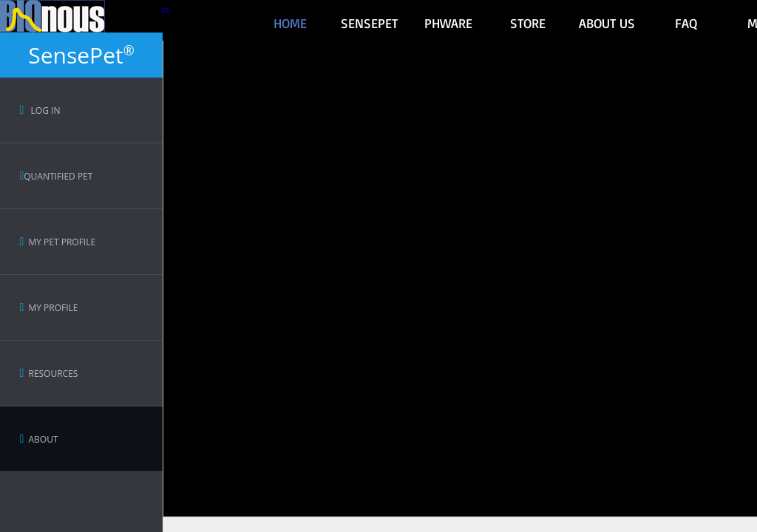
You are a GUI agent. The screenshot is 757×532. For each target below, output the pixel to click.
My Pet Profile (57, 242)
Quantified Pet (56, 176)
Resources (48, 374)
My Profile (48, 308)
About (38, 439)
